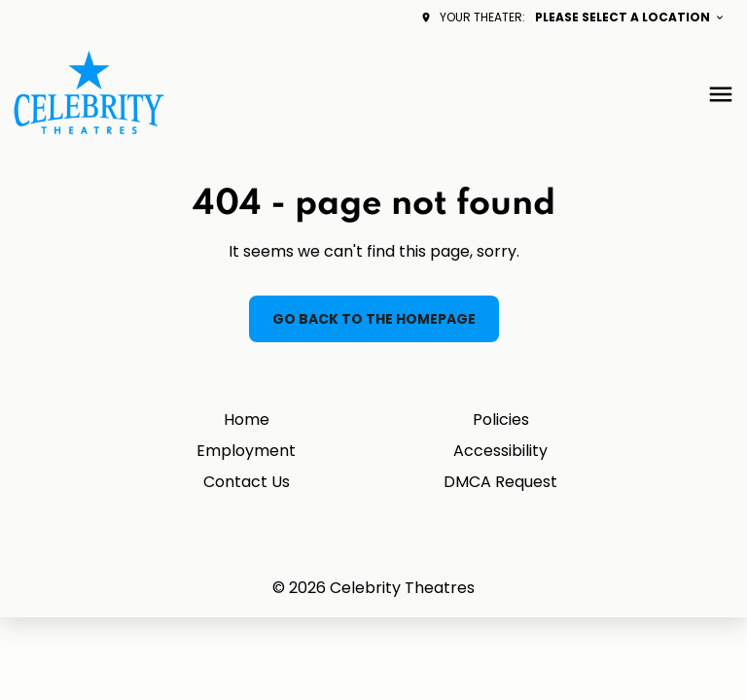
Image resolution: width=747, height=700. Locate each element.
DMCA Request (500, 482)
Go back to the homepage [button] (374, 319)
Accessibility (500, 451)
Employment (246, 451)
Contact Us (247, 482)
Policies (501, 420)
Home (247, 420)
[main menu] (721, 94)
